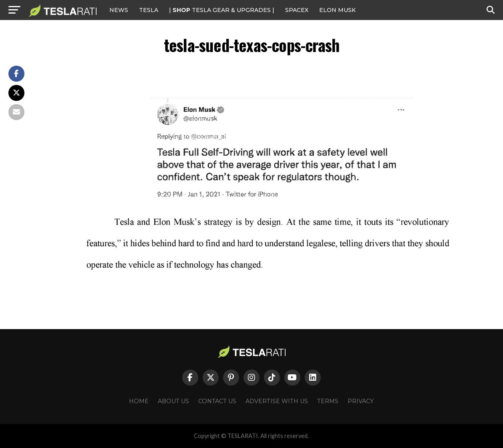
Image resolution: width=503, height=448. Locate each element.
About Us (173, 401)
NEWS (119, 10)
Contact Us (217, 401)
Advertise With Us (277, 401)
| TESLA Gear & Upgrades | (222, 10)
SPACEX (297, 10)
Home (139, 401)
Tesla (149, 10)
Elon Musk (337, 10)
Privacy (361, 401)
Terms (328, 401)
